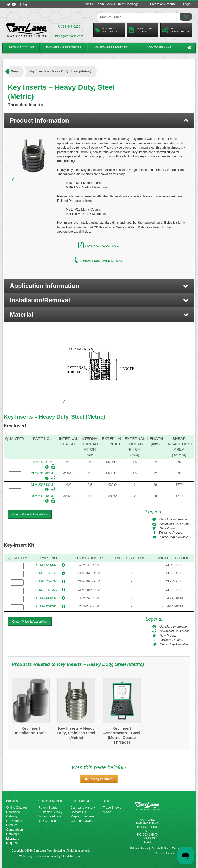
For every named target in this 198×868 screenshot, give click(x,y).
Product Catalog (21, 48)
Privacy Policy (139, 848)
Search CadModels (140, 30)
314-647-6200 (69, 27)
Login (187, 4)
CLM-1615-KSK (46, 573)
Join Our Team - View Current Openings (111, 4)
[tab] (99, 121)
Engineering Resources (63, 48)
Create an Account (163, 4)
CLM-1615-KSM (42, 473)
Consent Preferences (168, 853)
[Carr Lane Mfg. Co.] (27, 30)
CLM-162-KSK (46, 565)
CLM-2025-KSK (46, 581)
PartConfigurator (176, 30)
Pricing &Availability (106, 30)
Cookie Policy (160, 848)
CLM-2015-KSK (46, 590)
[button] (99, 286)
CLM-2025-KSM (42, 485)
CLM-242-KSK (46, 606)
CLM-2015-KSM (42, 496)
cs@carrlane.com (69, 36)
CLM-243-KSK (46, 598)
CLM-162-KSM (42, 462)
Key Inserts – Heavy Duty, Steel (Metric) (55, 417)
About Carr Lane (159, 48)
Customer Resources (111, 48)
